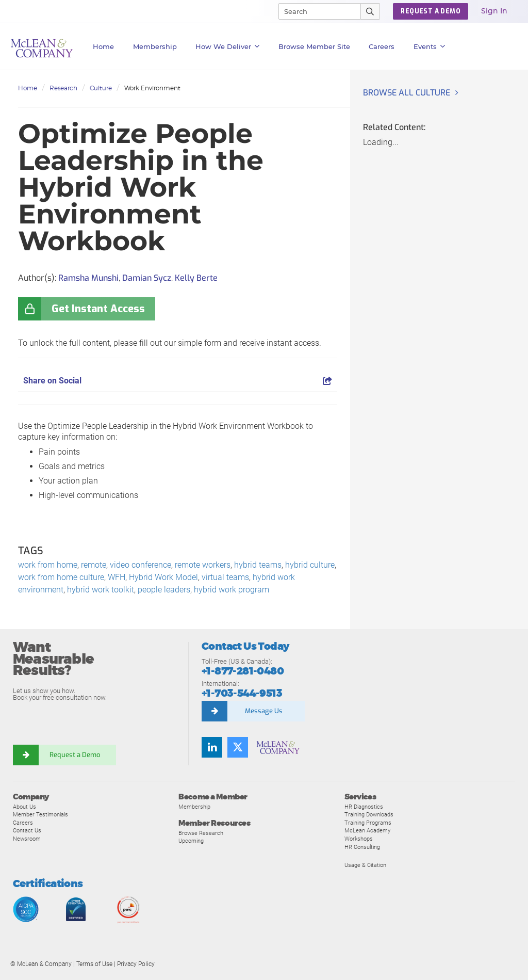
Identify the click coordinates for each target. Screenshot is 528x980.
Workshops (359, 839)
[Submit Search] (370, 11)
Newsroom (27, 839)
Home (103, 46)
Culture (101, 88)
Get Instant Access (98, 309)
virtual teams (225, 577)
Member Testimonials (40, 814)
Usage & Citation (365, 865)
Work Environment (152, 88)
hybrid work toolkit (101, 590)
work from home (48, 565)
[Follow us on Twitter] (238, 747)
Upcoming (191, 841)
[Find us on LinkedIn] (212, 747)
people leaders (164, 590)
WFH (117, 577)
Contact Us (27, 830)
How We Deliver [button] (228, 46)
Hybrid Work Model (163, 577)
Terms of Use (94, 964)
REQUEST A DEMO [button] (431, 11)
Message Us (264, 711)
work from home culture (61, 577)
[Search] (315, 11)
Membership (155, 46)
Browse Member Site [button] (314, 46)
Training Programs (368, 823)
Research (63, 88)
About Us (24, 807)
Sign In (494, 11)
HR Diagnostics (364, 807)
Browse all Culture (407, 93)
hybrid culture (310, 565)
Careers (23, 823)
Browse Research (201, 833)
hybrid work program (232, 590)
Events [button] (430, 46)
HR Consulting (362, 847)
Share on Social (178, 381)
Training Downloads (369, 814)
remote (94, 565)
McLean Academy (367, 830)
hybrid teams (258, 565)
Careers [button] (382, 46)
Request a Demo (75, 755)
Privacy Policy (136, 964)
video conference (141, 565)
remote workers (203, 565)
